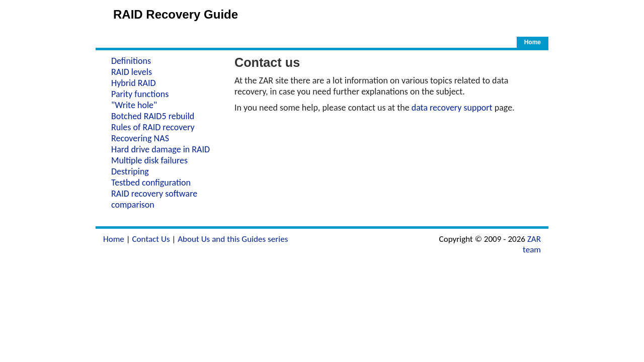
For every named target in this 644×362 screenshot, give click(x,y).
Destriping (130, 171)
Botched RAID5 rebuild (153, 116)
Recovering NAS (140, 138)
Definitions (131, 61)
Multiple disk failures (149, 160)
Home (533, 42)
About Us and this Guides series (233, 239)
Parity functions (140, 94)
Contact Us (151, 239)
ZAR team (532, 244)
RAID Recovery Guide (176, 14)
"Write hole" (134, 105)
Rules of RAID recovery (153, 127)
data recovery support (452, 108)
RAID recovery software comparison (154, 199)
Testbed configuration (151, 183)
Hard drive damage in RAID (160, 149)
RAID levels (132, 72)
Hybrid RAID (134, 83)
